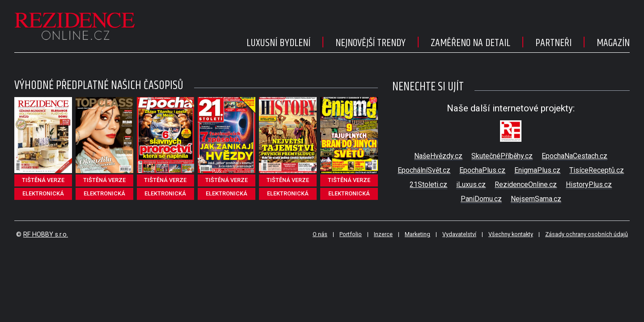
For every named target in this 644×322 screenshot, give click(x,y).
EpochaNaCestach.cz (574, 156)
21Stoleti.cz (428, 184)
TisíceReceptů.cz (597, 170)
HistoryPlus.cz (589, 184)
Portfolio (351, 234)
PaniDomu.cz (481, 199)
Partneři (553, 43)
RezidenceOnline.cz (526, 184)
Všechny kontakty (511, 234)
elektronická (43, 193)
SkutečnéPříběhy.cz (502, 156)
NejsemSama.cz (536, 199)
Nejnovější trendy (371, 43)
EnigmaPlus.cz (537, 170)
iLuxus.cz (471, 184)
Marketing (417, 234)
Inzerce (383, 234)
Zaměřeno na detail (470, 43)
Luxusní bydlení (278, 43)
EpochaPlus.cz (482, 170)
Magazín (613, 43)
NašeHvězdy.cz (438, 156)
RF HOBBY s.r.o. (46, 235)
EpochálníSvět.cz (424, 170)
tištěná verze (43, 180)
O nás (320, 234)
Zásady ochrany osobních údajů (587, 234)
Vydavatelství (459, 234)
